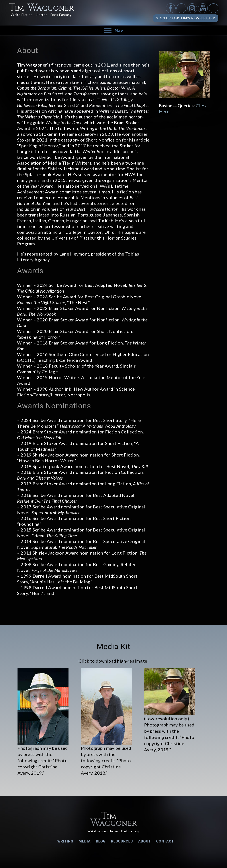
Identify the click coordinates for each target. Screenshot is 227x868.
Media (85, 841)
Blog (101, 841)
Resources (122, 841)
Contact (165, 841)
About (144, 841)
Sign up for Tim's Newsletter (186, 18)
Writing (66, 841)
